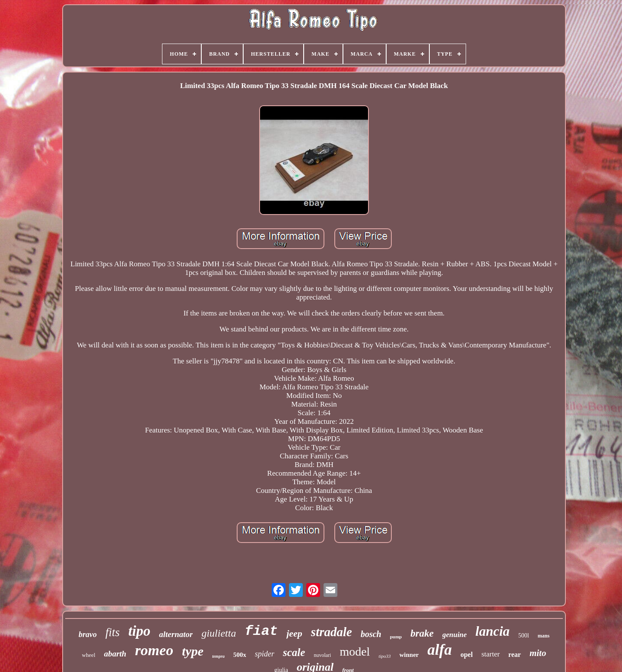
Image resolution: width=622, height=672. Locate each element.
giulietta (219, 633)
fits (113, 632)
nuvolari (322, 655)
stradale (332, 632)
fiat (261, 631)
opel (466, 655)
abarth (115, 654)
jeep (294, 633)
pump (396, 637)
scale (294, 652)
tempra (218, 656)
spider (265, 654)
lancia (493, 631)
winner (409, 655)
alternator (176, 634)
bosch (371, 634)
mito (538, 653)
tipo (139, 631)
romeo (154, 650)
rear (515, 655)
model (355, 651)
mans (544, 636)
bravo (88, 634)
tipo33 (384, 656)
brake (422, 633)
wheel (89, 655)
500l (524, 636)
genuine (455, 635)
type (193, 651)
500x (240, 655)
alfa (440, 650)
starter (490, 654)
